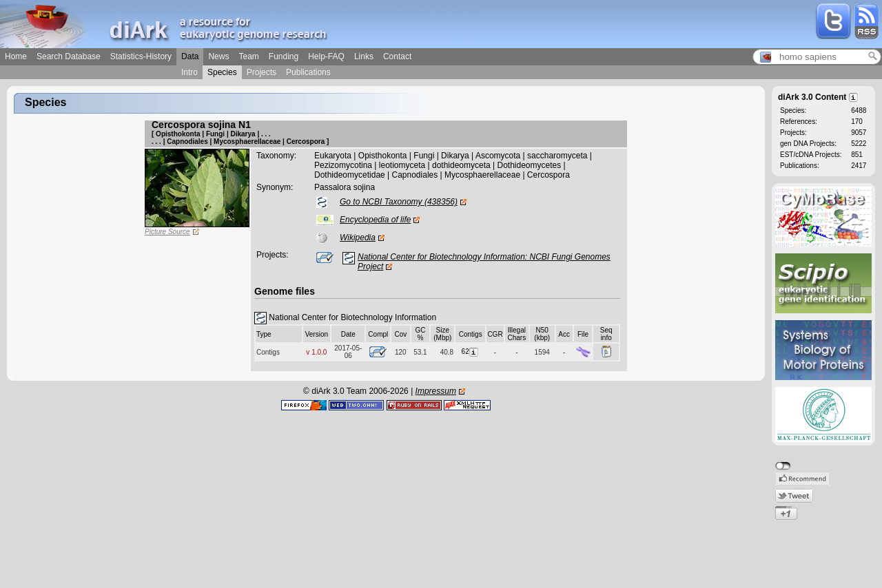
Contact (397, 56)
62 (471, 351)
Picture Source (167, 232)
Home (16, 56)
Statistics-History (141, 56)
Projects (261, 72)
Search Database (69, 56)
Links (364, 56)
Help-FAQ (326, 56)
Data (190, 56)
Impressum (436, 391)
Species (222, 72)
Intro (189, 72)
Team (248, 56)
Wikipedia (358, 238)
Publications (308, 72)
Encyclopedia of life (375, 220)
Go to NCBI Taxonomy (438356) (399, 202)
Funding (284, 56)
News (218, 56)
